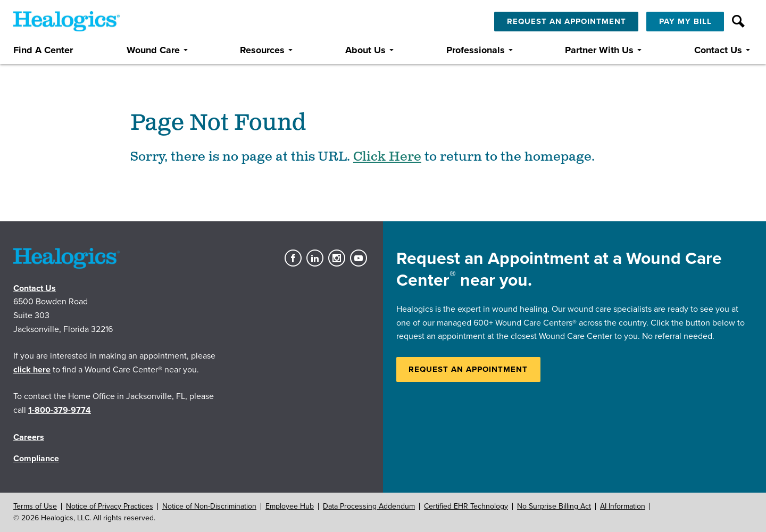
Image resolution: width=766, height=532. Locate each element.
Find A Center (43, 50)
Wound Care (153, 50)
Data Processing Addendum (369, 506)
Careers (29, 437)
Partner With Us (599, 50)
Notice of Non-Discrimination (209, 506)
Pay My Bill (685, 21)
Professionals (476, 50)
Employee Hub (290, 506)
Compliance (36, 459)
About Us (365, 50)
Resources (262, 50)
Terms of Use (35, 506)
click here (32, 370)
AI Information (623, 506)
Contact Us (718, 50)
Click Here (387, 157)
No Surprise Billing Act (554, 506)
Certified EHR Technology (466, 506)
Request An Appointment (567, 21)
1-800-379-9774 (60, 410)
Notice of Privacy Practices (110, 506)
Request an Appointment (468, 369)
